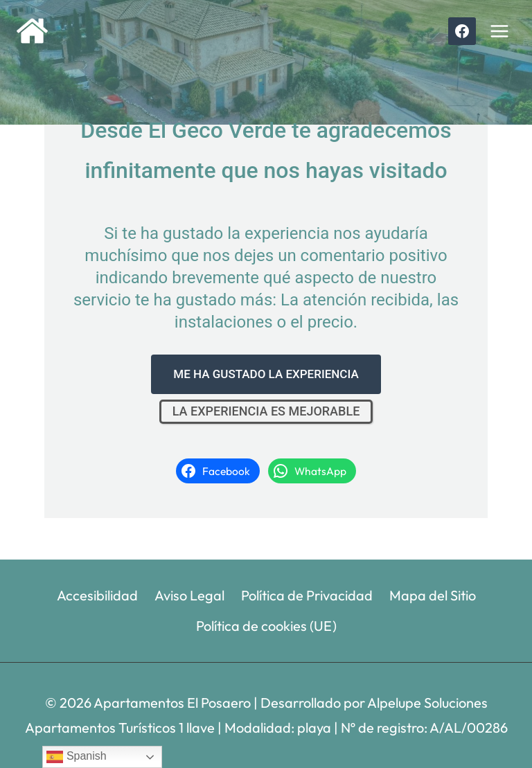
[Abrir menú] (499, 31)
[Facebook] (462, 31)
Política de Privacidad (307, 595)
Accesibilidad (97, 595)
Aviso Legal (189, 595)
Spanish (76, 757)
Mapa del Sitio (433, 595)
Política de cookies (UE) (266, 626)
